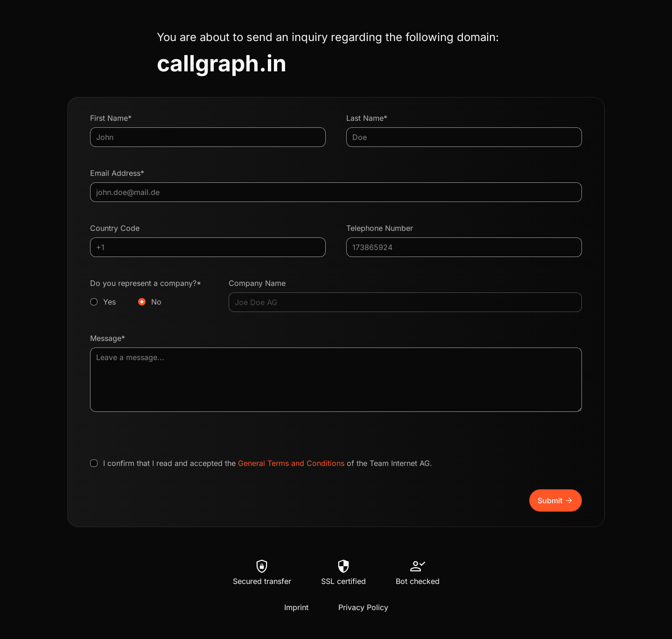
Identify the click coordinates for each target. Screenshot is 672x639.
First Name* (111, 118)
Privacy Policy (363, 607)
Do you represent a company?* (149, 293)
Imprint (296, 607)
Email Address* (117, 173)
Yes (109, 302)
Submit (556, 500)
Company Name (257, 283)
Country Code (115, 228)
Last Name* (367, 118)
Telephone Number (380, 228)
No (156, 302)
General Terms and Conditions (291, 463)
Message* (108, 338)
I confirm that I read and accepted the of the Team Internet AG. (268, 463)
